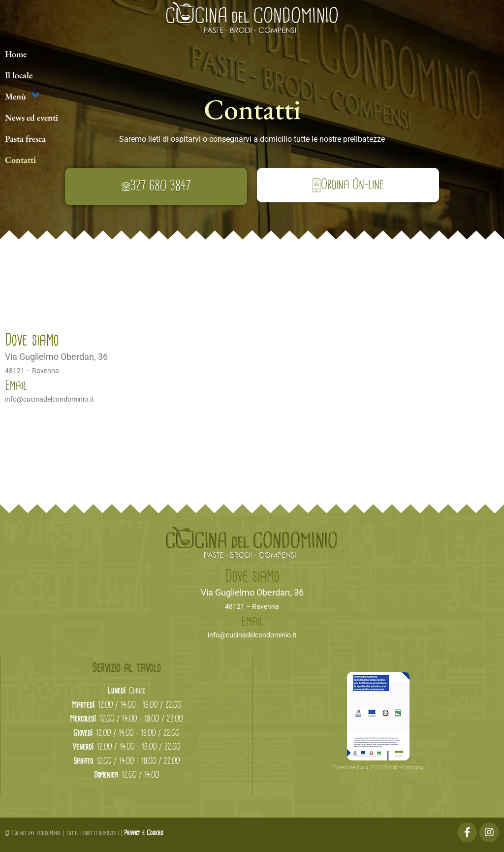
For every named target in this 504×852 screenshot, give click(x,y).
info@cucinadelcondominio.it (49, 399)
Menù (22, 96)
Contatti (20, 160)
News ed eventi (31, 117)
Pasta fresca (25, 139)
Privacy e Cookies (143, 833)
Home (16, 54)
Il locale (19, 75)
